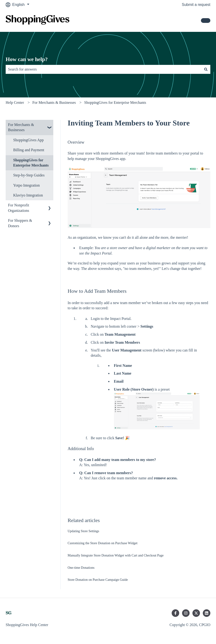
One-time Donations (81, 568)
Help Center (15, 102)
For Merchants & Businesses (54, 102)
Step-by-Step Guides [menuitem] (29, 175)
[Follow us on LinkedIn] (207, 613)
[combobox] (104, 69)
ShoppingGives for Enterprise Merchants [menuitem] (31, 163)
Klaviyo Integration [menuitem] (28, 195)
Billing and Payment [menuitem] (29, 150)
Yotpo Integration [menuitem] (27, 185)
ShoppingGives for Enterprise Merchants (115, 102)
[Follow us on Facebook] (175, 613)
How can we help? (27, 59)
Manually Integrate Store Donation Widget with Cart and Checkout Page (116, 555)
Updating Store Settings (83, 531)
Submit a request (196, 5)
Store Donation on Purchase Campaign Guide (98, 580)
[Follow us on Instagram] (186, 613)
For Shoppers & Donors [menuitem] (20, 223)
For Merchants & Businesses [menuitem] (21, 127)
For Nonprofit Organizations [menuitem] (19, 208)
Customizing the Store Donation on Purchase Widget (103, 543)
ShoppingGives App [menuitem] (28, 140)
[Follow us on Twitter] (196, 613)
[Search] (206, 69)
